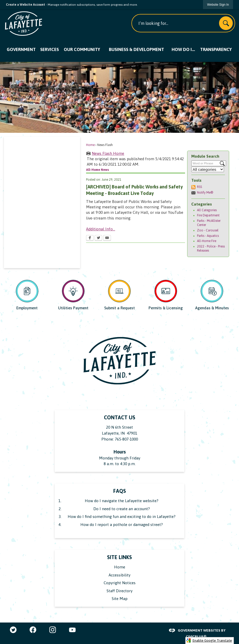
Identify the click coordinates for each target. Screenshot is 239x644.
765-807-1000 (126, 439)
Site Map (120, 599)
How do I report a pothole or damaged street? (122, 525)
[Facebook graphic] (33, 630)
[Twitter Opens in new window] (98, 238)
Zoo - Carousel (208, 230)
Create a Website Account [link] (26, 5)
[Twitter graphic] (13, 630)
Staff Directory (119, 591)
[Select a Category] (208, 169)
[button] (226, 23)
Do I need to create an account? (122, 509)
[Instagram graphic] (53, 630)
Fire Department (208, 215)
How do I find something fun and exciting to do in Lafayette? (122, 517)
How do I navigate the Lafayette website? (122, 501)
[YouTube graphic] (72, 630)
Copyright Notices (120, 583)
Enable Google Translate (209, 641)
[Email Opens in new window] (107, 238)
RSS (199, 187)
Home (90, 145)
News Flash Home (108, 153)
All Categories (207, 210)
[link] (218, 5)
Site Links (119, 557)
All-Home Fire (207, 241)
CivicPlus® (196, 636)
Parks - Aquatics (208, 236)
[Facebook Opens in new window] (90, 238)
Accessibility (119, 575)
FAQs (120, 491)
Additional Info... (101, 229)
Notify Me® (205, 193)
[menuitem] (21, 50)
